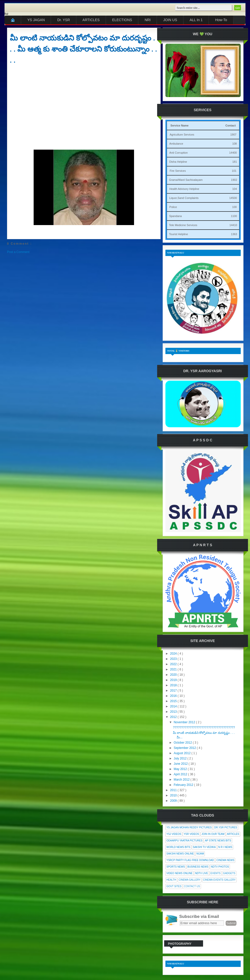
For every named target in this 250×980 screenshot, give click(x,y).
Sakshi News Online (180, 854)
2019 (174, 680)
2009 (174, 801)
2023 (174, 659)
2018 (174, 685)
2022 (174, 664)
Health (171, 880)
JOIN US (170, 20)
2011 (174, 790)
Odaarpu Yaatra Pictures (184, 841)
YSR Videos (191, 834)
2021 (174, 669)
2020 (174, 675)
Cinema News (225, 860)
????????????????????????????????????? (204, 728)
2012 (174, 717)
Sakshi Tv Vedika (204, 847)
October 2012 (183, 743)
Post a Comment (18, 252)
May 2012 (181, 769)
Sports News (176, 867)
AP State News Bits (218, 841)
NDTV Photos (220, 867)
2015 (174, 701)
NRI (148, 20)
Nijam (200, 854)
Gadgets (229, 873)
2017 (174, 691)
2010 (174, 795)
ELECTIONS (122, 20)
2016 (174, 696)
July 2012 (181, 758)
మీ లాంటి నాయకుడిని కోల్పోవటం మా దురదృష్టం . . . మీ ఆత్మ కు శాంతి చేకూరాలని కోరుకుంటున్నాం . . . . (83, 49)
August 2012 (183, 753)
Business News (198, 867)
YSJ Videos (174, 834)
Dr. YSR (64, 20)
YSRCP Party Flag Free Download (190, 860)
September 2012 (185, 748)
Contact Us (192, 886)
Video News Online (179, 873)
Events (216, 873)
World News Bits (178, 847)
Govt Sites (174, 886)
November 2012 (185, 722)
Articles (233, 834)
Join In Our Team (213, 834)
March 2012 (182, 780)
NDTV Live (202, 873)
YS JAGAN (36, 20)
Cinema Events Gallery (219, 880)
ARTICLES (91, 20)
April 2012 (181, 774)
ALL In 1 (196, 20)
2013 (174, 712)
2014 (174, 706)
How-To (221, 20)
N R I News (225, 847)
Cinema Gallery (190, 880)
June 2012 (181, 764)
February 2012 (184, 785)
